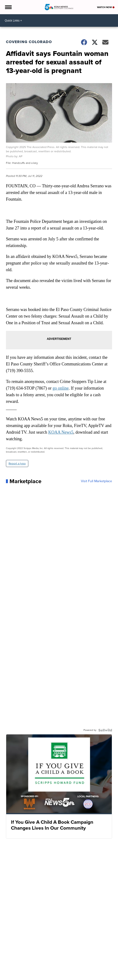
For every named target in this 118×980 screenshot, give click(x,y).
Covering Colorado (29, 42)
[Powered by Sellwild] (105, 730)
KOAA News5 (61, 432)
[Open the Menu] (8, 7)
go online (61, 388)
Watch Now (106, 7)
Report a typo (17, 463)
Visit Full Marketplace (96, 481)
